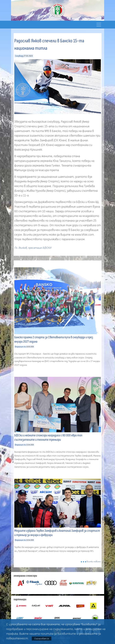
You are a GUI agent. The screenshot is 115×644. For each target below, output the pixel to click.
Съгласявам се (42, 639)
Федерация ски (20, 347)
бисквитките (67, 634)
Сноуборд (19, 56)
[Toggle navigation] (99, 25)
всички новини (94, 562)
